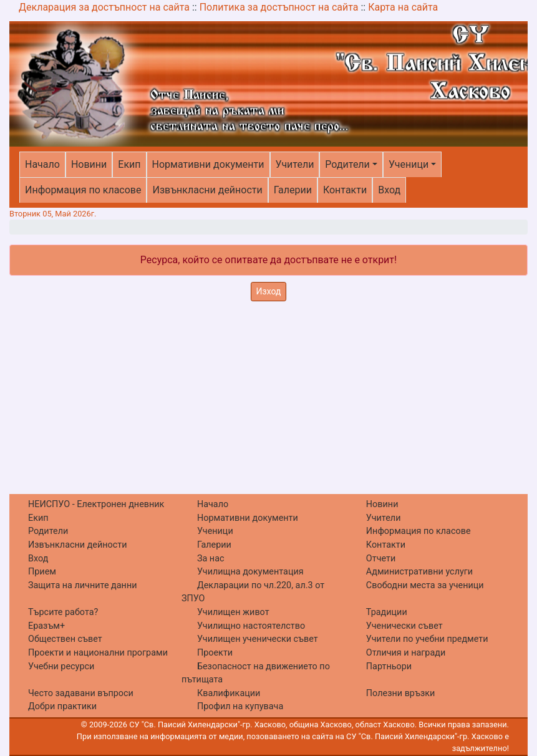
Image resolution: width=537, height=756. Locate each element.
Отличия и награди (406, 653)
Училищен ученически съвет (258, 639)
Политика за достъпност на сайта (279, 7)
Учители (295, 164)
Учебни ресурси (61, 666)
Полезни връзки (400, 693)
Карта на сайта (403, 7)
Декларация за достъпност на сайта (104, 7)
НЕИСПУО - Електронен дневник (96, 504)
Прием (42, 572)
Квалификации (229, 693)
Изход (269, 291)
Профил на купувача (240, 706)
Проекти (215, 653)
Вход (389, 190)
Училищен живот (233, 612)
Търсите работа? (63, 612)
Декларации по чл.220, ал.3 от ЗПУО (253, 592)
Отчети (381, 559)
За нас (211, 559)
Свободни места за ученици (425, 585)
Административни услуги (419, 572)
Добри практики (62, 706)
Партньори (389, 666)
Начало (42, 164)
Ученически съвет (404, 626)
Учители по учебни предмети (427, 639)
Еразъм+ (46, 626)
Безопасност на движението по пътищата (256, 673)
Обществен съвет (65, 639)
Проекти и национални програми (98, 653)
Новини (89, 164)
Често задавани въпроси (81, 693)
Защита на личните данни (83, 585)
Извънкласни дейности (207, 190)
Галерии (293, 190)
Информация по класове (83, 190)
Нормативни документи (208, 164)
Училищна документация (250, 572)
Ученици (409, 164)
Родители (347, 164)
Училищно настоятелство (251, 626)
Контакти (345, 190)
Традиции (387, 612)
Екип (129, 164)
